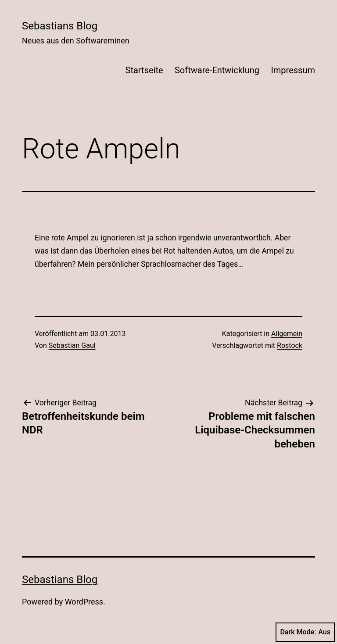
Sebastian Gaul (72, 345)
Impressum (293, 70)
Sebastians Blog (60, 26)
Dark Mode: (305, 632)
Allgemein (287, 334)
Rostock (290, 345)
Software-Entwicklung (217, 70)
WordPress (84, 602)
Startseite (144, 70)
